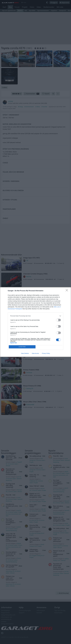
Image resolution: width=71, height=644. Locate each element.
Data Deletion (25, 353)
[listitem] (35, 316)
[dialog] (35, 322)
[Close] (67, 291)
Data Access (35, 353)
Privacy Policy (46, 353)
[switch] (58, 320)
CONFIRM (22, 347)
